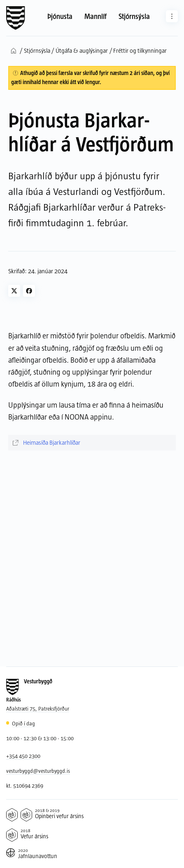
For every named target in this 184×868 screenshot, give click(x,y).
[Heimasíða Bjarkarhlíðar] (92, 443)
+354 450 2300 (23, 756)
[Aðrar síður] (172, 16)
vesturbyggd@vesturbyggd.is (38, 771)
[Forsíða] (16, 18)
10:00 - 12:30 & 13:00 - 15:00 (40, 738)
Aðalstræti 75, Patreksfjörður (38, 708)
